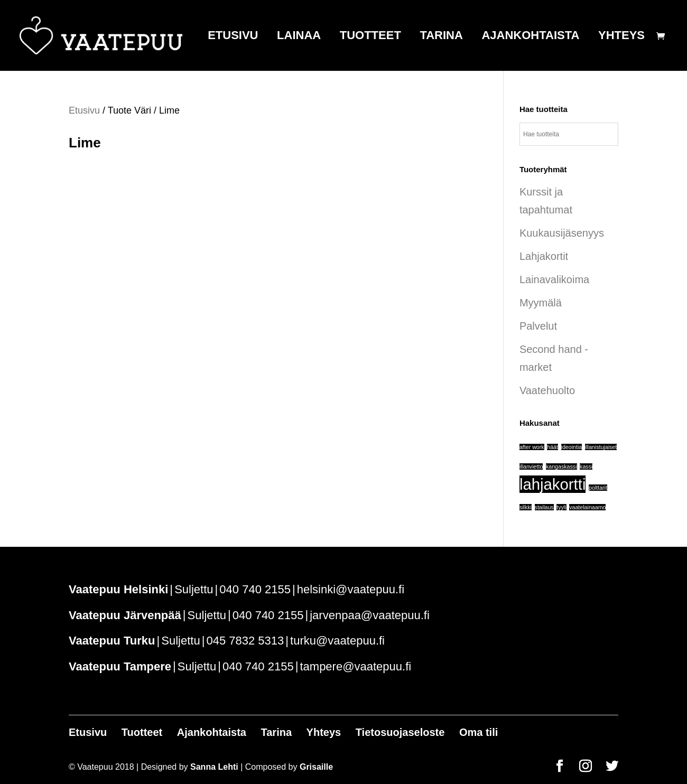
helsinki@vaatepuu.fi (351, 589)
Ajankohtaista (530, 37)
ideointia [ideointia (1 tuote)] (572, 447)
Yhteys (621, 37)
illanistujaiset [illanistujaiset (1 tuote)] (601, 447)
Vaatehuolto (547, 390)
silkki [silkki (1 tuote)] (526, 507)
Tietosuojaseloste (400, 732)
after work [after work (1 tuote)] (532, 447)
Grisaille (316, 767)
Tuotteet (370, 37)
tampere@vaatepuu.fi (355, 666)
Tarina (441, 37)
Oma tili (479, 732)
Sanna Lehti (214, 767)
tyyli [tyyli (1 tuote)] (561, 507)
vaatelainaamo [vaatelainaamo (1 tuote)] (587, 507)
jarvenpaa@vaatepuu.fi (370, 615)
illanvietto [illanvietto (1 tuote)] (531, 466)
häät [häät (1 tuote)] (553, 447)
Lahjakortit (544, 256)
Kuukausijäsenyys (562, 233)
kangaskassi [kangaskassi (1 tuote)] (561, 466)
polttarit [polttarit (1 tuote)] (598, 488)
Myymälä (541, 303)
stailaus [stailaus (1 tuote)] (544, 507)
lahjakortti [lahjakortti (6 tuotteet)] (553, 484)
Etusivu (233, 37)
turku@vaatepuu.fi (337, 641)
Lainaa (299, 37)
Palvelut (538, 326)
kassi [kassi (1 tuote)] (586, 466)
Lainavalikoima (554, 279)
